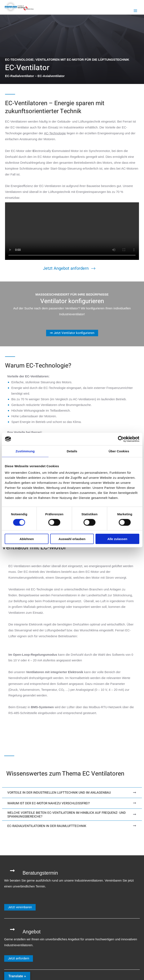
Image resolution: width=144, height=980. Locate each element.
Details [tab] (72, 451)
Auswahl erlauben (72, 539)
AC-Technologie (55, 133)
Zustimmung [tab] (25, 451)
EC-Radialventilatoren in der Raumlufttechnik (47, 826)
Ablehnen (27, 539)
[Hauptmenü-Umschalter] (136, 11)
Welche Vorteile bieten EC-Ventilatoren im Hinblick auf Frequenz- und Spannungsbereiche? (67, 814)
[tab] (72, 793)
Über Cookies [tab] (119, 451)
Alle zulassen (117, 539)
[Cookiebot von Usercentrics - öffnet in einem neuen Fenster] (121, 439)
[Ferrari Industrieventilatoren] (19, 7)
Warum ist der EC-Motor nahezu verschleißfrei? (49, 803)
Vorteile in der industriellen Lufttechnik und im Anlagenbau (59, 793)
